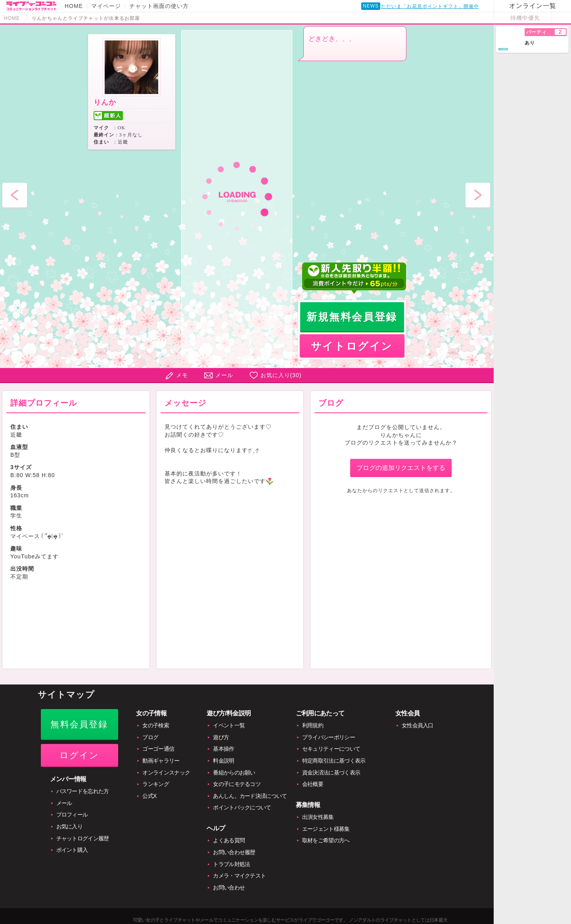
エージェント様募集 (326, 829)
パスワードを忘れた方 (83, 791)
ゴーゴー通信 (158, 749)
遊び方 (221, 737)
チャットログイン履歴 (83, 838)
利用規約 (313, 725)
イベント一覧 (229, 725)
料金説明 (223, 761)
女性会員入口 (418, 725)
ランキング (156, 784)
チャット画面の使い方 (159, 6)
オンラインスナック (166, 773)
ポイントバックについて (242, 807)
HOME (74, 6)
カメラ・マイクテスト (239, 876)
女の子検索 (156, 725)
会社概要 (313, 784)
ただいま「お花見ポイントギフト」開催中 (430, 8)
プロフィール (72, 815)
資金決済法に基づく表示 (331, 773)
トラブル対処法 (231, 864)
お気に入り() (281, 375)
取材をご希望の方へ (326, 840)
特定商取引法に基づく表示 (334, 761)
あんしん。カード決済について (250, 796)
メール (224, 375)
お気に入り (70, 826)
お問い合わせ (229, 888)
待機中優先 (525, 18)
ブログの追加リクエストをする (401, 468)
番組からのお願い (234, 773)
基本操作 (223, 749)
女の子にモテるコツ (237, 784)
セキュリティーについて (331, 749)
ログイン (80, 755)
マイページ (106, 6)
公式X (149, 796)
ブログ (150, 737)
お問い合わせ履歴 (234, 852)
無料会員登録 (79, 724)
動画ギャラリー (161, 761)
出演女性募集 (318, 817)
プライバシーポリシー (329, 737)
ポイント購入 (72, 850)
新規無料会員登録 (352, 317)
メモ (182, 375)
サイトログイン (352, 346)
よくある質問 (229, 840)
